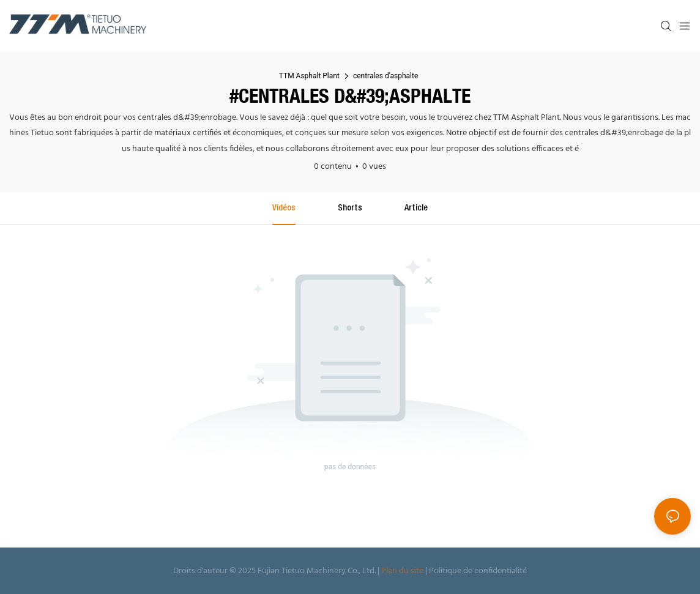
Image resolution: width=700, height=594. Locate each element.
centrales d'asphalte (385, 76)
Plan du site (402, 571)
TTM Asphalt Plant (309, 76)
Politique (445, 571)
